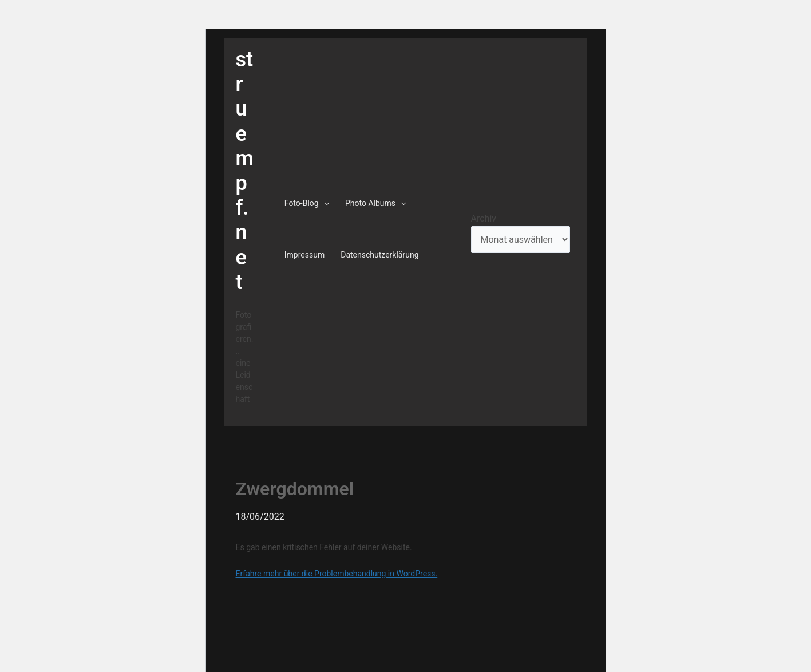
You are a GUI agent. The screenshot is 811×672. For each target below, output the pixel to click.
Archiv (484, 218)
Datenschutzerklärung (379, 255)
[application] (324, 203)
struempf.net (245, 171)
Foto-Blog (307, 203)
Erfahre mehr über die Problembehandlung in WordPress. (337, 574)
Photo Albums (375, 203)
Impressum (304, 255)
